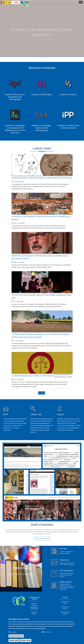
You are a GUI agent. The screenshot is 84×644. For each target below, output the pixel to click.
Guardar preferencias (16, 636)
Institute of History (34, 613)
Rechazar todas (25, 640)
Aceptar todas (14, 640)
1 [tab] (38, 58)
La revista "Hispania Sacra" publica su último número (33, 376)
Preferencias (47, 632)
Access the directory (41, 539)
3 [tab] (43, 58)
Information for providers (65, 613)
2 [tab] (41, 58)
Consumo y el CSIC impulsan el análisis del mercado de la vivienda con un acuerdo (41, 218)
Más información (40, 628)
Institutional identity (65, 608)
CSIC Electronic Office (65, 603)
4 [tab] (46, 58)
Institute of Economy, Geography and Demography (34, 606)
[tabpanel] (42, 28)
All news (42, 393)
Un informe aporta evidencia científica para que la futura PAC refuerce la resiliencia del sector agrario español (41, 336)
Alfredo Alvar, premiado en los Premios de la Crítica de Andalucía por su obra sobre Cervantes (40, 257)
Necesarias (13, 632)
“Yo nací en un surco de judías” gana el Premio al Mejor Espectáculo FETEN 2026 (42, 296)
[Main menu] (81, 2)
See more (42, 41)
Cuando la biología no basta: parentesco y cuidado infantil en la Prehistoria (42, 178)
